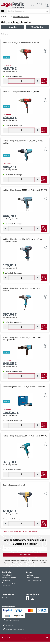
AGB (47, 638)
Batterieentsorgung (8, 583)
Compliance (6, 586)
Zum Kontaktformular (33, 580)
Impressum (25, 638)
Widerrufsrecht (7, 575)
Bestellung (29, 575)
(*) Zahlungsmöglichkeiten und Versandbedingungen (19, 531)
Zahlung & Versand (32, 578)
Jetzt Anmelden (25, 555)
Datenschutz (6, 638)
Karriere (4, 597)
